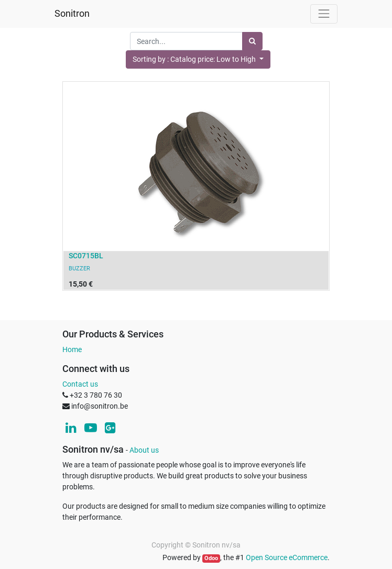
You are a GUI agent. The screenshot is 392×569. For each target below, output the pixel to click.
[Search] (252, 41)
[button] (198, 59)
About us (144, 450)
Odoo (211, 558)
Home (72, 349)
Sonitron (72, 14)
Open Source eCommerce (287, 557)
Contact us (80, 384)
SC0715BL (86, 256)
